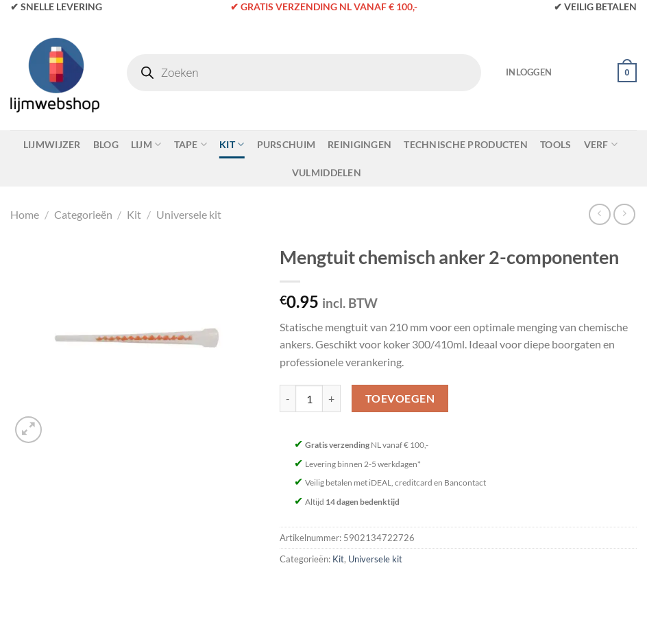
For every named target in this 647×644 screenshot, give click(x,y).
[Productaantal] (309, 398)
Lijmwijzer (52, 144)
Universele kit (189, 214)
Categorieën (83, 214)
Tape (191, 144)
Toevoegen (400, 398)
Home (25, 214)
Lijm (146, 144)
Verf (601, 144)
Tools (556, 144)
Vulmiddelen (327, 172)
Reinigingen (359, 144)
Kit (232, 144)
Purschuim (286, 144)
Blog (106, 144)
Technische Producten (466, 144)
